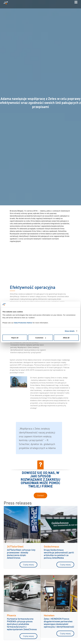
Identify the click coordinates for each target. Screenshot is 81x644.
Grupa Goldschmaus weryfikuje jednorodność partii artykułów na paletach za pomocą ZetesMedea (59, 554)
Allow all (66, 338)
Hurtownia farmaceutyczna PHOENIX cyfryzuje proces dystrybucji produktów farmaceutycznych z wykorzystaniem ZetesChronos (22, 624)
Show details (70, 331)
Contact (40, 495)
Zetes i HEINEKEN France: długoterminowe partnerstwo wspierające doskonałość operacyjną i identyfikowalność (59, 623)
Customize (41, 338)
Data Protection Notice (23, 323)
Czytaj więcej (28, 565)
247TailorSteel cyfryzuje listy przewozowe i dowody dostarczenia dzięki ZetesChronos (21, 554)
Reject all (15, 338)
